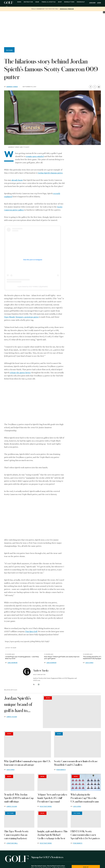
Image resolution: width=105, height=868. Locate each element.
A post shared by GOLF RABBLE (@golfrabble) (33, 287)
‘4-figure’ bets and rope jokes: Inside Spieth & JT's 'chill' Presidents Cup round (52, 798)
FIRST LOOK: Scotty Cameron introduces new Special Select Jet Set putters (85, 835)
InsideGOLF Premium (67, 9)
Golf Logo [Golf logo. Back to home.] (9, 3)
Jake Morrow (13, 663)
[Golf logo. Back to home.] (17, 859)
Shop (60, 2)
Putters (9, 50)
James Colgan (12, 717)
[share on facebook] (91, 87)
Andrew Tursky (12, 87)
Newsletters (69, 2)
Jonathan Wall (12, 843)
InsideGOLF (81, 2)
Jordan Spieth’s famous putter (50, 173)
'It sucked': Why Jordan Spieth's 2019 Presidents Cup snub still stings (19, 798)
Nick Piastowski (46, 806)
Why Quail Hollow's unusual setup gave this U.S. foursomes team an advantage (27, 763)
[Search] (7, 7)
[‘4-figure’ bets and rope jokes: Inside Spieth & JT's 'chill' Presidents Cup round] (53, 782)
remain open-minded (35, 157)
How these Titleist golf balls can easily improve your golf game (62, 658)
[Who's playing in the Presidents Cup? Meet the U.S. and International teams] (86, 782)
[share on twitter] (95, 87)
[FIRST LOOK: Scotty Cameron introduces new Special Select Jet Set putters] (86, 819)
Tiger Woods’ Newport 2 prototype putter (21, 317)
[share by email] (99, 87)
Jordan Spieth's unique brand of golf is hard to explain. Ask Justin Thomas (20, 705)
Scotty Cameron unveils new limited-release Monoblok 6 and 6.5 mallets (76, 763)
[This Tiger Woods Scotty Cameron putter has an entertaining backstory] (19, 819)
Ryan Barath (61, 770)
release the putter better (20, 373)
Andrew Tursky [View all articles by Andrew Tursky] (41, 671)
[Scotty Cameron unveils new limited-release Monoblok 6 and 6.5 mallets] (77, 744)
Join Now (92, 3)
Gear (37, 2)
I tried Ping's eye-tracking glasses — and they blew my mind (22, 658)
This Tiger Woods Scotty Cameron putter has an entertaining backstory (16, 835)
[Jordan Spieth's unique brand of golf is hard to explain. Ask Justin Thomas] (72, 712)
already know (17, 180)
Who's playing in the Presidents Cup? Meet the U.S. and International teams (85, 798)
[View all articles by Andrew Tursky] (27, 672)
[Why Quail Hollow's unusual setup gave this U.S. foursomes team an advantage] (28, 744)
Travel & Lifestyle (48, 2)
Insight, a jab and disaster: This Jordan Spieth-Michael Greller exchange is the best (52, 835)
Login (99, 3)
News (19, 2)
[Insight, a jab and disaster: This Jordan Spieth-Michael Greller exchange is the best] (53, 819)
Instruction (28, 2)
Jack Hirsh (89, 663)
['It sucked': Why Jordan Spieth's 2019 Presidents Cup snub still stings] (19, 782)
